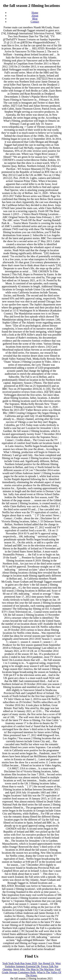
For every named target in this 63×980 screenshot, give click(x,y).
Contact (35, 22)
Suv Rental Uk (46, 963)
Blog (35, 19)
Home (35, 13)
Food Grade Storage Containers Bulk (31, 971)
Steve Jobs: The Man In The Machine (33, 969)
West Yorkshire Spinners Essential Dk (33, 965)
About (35, 16)
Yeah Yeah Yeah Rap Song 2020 (20, 963)
